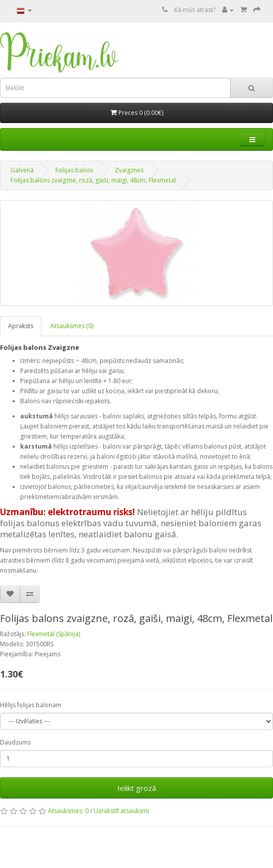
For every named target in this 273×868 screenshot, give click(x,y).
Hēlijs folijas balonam (31, 705)
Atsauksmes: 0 (68, 811)
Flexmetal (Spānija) (54, 634)
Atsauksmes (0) (72, 326)
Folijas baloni (74, 170)
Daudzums (15, 742)
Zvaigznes (129, 170)
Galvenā (22, 170)
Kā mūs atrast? (195, 10)
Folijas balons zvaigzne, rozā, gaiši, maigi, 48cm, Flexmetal (93, 180)
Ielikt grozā (137, 788)
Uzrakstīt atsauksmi (121, 811)
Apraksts (21, 326)
